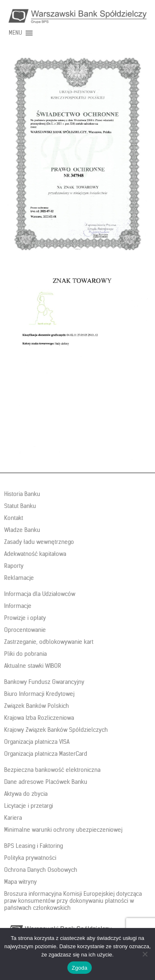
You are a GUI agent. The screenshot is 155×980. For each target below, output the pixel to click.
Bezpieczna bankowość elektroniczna (52, 770)
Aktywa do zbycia (26, 794)
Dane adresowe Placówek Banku (46, 782)
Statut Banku (20, 506)
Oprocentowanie (25, 630)
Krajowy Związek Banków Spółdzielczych (56, 730)
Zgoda (79, 968)
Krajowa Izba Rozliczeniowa (39, 718)
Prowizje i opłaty (25, 618)
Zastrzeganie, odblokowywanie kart (49, 642)
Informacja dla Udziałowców (40, 594)
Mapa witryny (20, 882)
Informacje (18, 606)
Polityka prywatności (30, 858)
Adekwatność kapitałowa (35, 554)
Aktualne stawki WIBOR (33, 666)
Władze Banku (22, 530)
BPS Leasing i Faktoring (33, 846)
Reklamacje (19, 578)
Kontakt (14, 518)
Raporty (14, 566)
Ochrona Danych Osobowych (41, 870)
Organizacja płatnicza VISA (37, 742)
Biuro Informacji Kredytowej (39, 694)
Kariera (13, 818)
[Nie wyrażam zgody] (145, 954)
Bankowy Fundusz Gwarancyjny (44, 682)
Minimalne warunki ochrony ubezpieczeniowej (63, 830)
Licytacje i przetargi (29, 806)
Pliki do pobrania (25, 654)
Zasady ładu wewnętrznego (39, 542)
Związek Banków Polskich (37, 706)
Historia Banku (22, 494)
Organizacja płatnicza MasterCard (46, 754)
